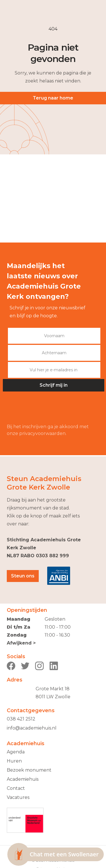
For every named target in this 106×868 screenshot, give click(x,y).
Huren (14, 761)
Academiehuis (23, 779)
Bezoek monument (29, 770)
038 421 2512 (21, 719)
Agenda (16, 752)
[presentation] (50, 408)
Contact (16, 788)
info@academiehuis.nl (32, 728)
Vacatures (18, 797)
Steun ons (23, 576)
